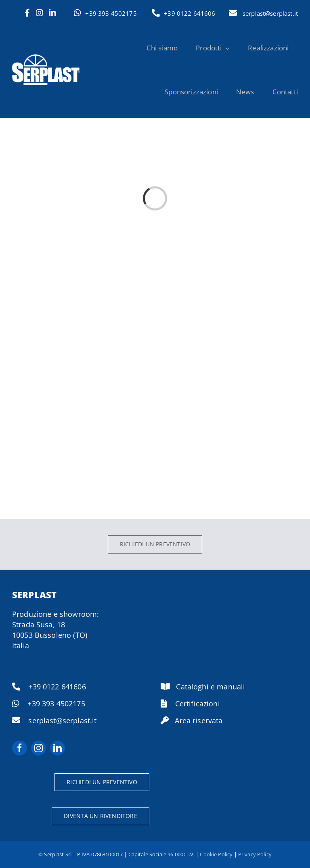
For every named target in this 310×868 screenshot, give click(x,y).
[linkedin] (58, 748)
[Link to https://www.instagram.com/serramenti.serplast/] (40, 13)
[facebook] (20, 748)
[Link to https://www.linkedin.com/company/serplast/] (52, 13)
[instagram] (39, 748)
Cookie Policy (216, 854)
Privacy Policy (255, 854)
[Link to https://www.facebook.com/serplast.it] (27, 13)
